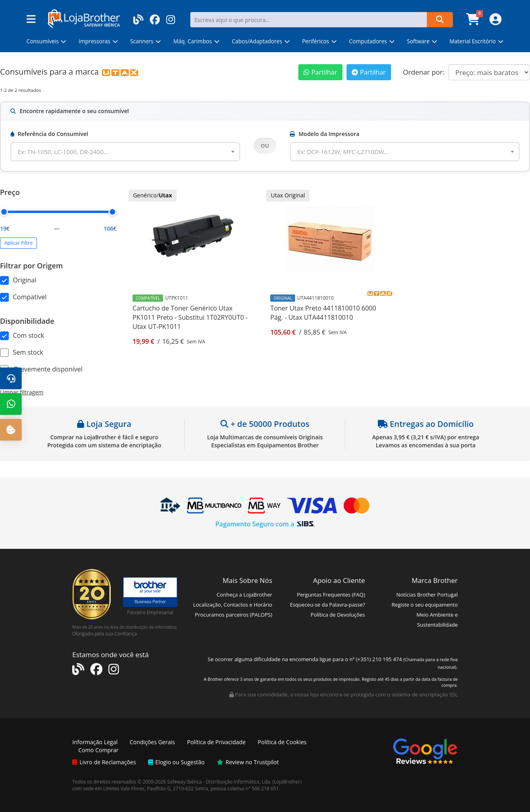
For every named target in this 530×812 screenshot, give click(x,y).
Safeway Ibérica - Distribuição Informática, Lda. (219, 782)
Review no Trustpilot (248, 762)
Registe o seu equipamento (425, 605)
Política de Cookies (282, 742)
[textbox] (68, 152)
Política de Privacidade (216, 742)
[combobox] (125, 152)
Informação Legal (95, 742)
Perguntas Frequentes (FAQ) (331, 595)
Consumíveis (24, 72)
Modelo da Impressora (325, 134)
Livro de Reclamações (104, 762)
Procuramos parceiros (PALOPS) (233, 615)
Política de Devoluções (338, 615)
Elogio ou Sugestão (176, 762)
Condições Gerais (152, 742)
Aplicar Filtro (18, 243)
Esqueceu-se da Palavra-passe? (327, 605)
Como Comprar (98, 750)
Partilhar (320, 72)
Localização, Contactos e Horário (233, 605)
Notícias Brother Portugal (427, 595)
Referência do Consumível (49, 134)
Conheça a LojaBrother (244, 595)
